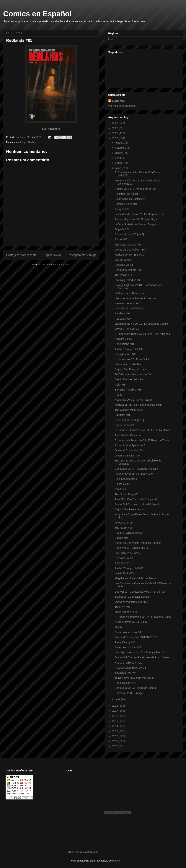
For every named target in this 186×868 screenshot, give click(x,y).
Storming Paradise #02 (128, 280)
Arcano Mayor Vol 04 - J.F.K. (131, 622)
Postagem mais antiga (82, 255)
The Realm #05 (124, 528)
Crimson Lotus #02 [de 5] (129, 420)
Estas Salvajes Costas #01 (130, 199)
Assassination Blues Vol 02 (130, 668)
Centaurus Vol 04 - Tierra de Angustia (136, 469)
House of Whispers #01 (128, 663)
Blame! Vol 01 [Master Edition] (132, 597)
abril (118, 699)
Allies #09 (120, 489)
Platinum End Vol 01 (126, 194)
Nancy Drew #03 (124, 425)
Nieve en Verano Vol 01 (128, 303)
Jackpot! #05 (122, 209)
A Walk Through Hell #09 (129, 349)
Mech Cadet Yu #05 (126, 612)
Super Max (119, 101)
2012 (116, 736)
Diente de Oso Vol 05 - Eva (130, 250)
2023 (116, 123)
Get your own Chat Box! (78, 852)
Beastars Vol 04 (124, 265)
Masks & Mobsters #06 (128, 245)
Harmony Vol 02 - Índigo (129, 693)
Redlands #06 (123, 319)
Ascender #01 (123, 563)
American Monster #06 (128, 647)
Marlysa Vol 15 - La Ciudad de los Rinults (138, 405)
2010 (116, 746)
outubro (120, 143)
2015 (116, 721)
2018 (116, 706)
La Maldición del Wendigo (130, 308)
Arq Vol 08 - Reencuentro (129, 509)
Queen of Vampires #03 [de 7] (132, 602)
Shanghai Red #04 (125, 673)
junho (119, 163)
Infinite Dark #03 (124, 573)
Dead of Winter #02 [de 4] (130, 270)
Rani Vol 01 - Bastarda (128, 435)
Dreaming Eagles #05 (127, 456)
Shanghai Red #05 (125, 354)
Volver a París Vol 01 (127, 329)
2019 (116, 138)
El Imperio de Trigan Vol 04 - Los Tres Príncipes (142, 334)
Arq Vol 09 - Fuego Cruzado (131, 369)
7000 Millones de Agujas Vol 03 (133, 374)
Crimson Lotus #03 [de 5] (129, 234)
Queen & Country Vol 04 (129, 450)
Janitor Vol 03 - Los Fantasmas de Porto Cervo (142, 657)
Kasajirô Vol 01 (123, 339)
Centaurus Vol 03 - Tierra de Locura (135, 688)
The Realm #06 (124, 275)
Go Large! (94, 852)
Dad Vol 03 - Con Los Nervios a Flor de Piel (140, 592)
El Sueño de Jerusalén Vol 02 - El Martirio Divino (143, 617)
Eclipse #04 (121, 538)
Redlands (33, 142)
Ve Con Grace (123, 260)
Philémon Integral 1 (126, 479)
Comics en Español (37, 14)
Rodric (118, 395)
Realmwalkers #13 (125, 683)
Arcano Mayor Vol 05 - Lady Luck (134, 474)
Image (24, 142)
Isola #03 (120, 385)
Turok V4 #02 (123, 607)
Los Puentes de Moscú (128, 553)
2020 (116, 133)
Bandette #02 (122, 313)
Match (118, 627)
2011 (116, 741)
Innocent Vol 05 (124, 523)
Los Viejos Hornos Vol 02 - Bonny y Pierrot (139, 652)
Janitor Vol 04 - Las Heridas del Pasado (138, 504)
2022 (116, 128)
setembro (121, 148)
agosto (120, 153)
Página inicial (52, 255)
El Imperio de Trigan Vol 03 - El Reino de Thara (142, 440)
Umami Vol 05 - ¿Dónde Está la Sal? (136, 189)
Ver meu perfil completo (122, 106)
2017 (116, 711)
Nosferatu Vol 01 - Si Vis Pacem (133, 400)
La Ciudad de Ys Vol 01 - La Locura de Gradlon (142, 324)
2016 (116, 716)
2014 (116, 726)
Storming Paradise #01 (128, 390)
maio (118, 168)
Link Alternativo (51, 129)
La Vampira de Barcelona (129, 293)
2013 (116, 731)
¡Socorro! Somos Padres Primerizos (135, 298)
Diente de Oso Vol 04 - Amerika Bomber (138, 543)
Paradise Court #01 (126, 204)
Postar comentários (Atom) (56, 265)
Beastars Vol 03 (124, 558)
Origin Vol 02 (122, 229)
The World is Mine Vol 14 (129, 410)
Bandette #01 (122, 415)
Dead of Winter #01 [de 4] (130, 379)
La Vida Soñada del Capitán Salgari (135, 224)
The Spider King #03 (127, 494)
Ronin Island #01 (124, 344)
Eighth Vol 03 (122, 484)
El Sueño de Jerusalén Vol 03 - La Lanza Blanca (143, 430)
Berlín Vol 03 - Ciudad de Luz (132, 548)
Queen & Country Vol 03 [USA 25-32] (136, 637)
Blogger (116, 861)
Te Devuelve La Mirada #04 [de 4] (134, 678)
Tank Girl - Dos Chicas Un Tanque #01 (137, 499)
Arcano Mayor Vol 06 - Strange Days (136, 219)
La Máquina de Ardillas (128, 364)
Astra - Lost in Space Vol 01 (131, 445)
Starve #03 (121, 239)
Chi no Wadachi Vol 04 (128, 632)
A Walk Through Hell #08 (129, 568)
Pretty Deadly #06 (125, 642)
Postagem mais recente (21, 255)
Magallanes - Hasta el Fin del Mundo (136, 578)
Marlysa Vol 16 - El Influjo (129, 255)
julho (118, 158)
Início (111, 39)
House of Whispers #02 (128, 533)
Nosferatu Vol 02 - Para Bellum (133, 359)
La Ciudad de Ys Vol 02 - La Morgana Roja (139, 214)
